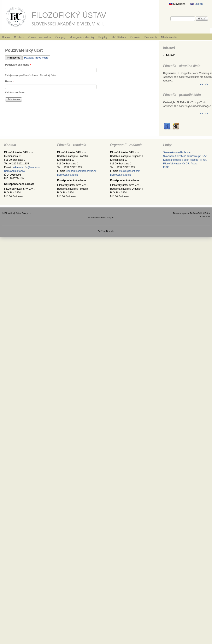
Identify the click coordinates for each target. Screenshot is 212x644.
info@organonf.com (129, 171)
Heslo (9, 81)
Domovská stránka (14, 171)
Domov (6, 37)
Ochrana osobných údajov (100, 218)
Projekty (103, 37)
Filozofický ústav (69, 15)
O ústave (19, 37)
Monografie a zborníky (82, 37)
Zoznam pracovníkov (40, 37)
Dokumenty (151, 37)
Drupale (110, 231)
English (197, 4)
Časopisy (60, 37)
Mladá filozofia (169, 37)
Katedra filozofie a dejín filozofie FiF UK (185, 160)
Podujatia (135, 37)
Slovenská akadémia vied (177, 152)
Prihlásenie (14, 57)
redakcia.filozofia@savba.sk (81, 171)
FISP (166, 167)
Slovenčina (177, 4)
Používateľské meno (18, 65)
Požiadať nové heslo (36, 58)
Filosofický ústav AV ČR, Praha (180, 164)
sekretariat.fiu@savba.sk (26, 167)
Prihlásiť (170, 55)
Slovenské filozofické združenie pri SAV (185, 156)
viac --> (204, 84)
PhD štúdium (119, 37)
